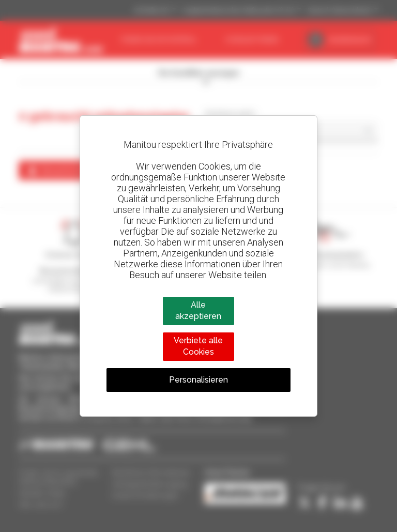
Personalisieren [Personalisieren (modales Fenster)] (198, 380)
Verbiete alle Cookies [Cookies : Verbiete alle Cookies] (198, 346)
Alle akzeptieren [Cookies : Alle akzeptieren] (198, 310)
